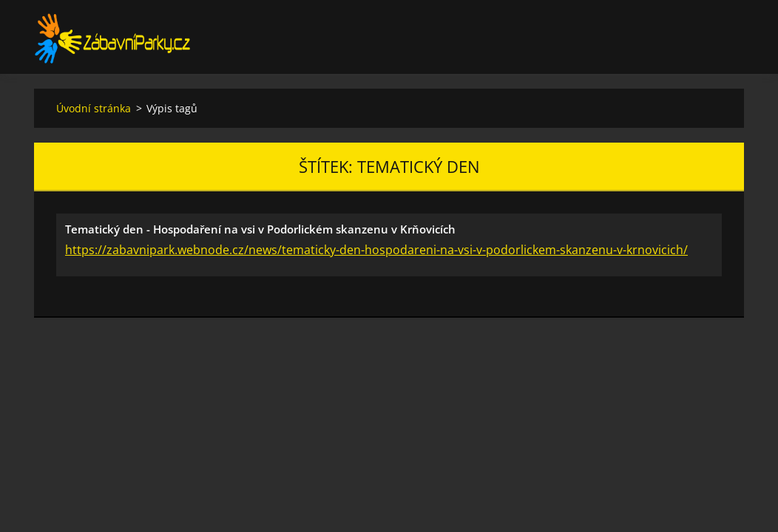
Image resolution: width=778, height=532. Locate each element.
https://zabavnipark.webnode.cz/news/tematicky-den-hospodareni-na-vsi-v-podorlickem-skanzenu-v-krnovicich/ (376, 250)
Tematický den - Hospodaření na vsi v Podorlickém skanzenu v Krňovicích (260, 229)
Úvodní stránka (94, 108)
